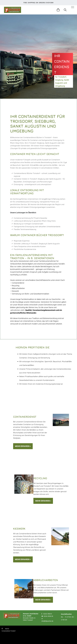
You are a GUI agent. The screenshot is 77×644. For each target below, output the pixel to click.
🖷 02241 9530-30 (47, 616)
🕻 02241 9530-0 (47, 614)
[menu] (73, 7)
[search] (65, 10)
